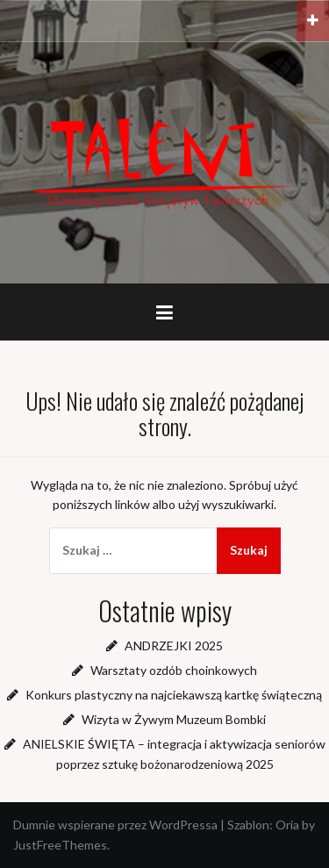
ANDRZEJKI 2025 (174, 646)
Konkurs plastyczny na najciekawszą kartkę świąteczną (174, 695)
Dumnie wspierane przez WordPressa (115, 825)
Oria (287, 825)
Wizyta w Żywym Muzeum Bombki (174, 719)
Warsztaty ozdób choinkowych (174, 670)
